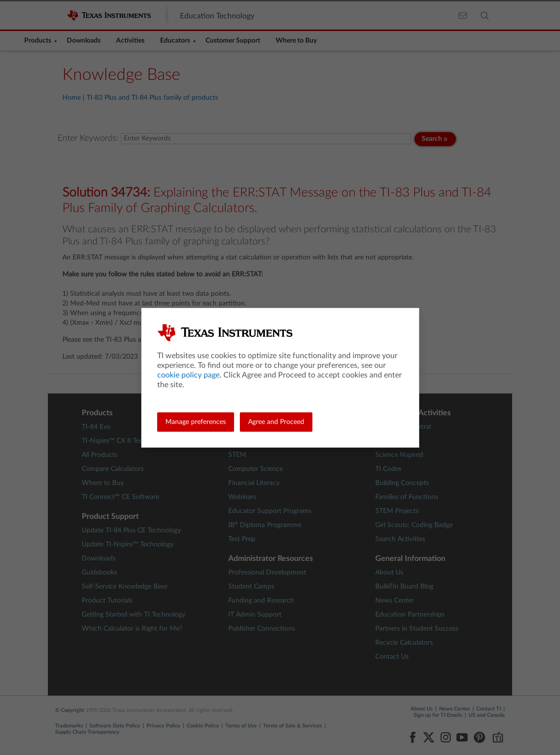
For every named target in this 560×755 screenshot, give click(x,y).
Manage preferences (196, 422)
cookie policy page (188, 375)
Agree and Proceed (276, 422)
